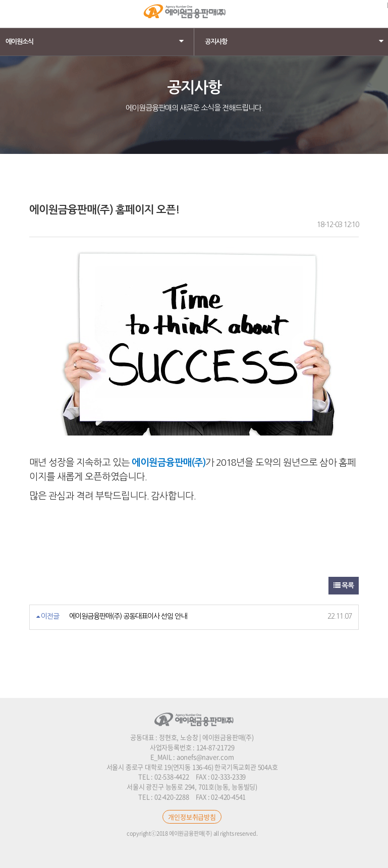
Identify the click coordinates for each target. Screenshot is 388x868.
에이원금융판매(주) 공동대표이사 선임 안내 (128, 616)
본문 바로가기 (0, 0)
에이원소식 (97, 42)
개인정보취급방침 (192, 817)
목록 (344, 585)
